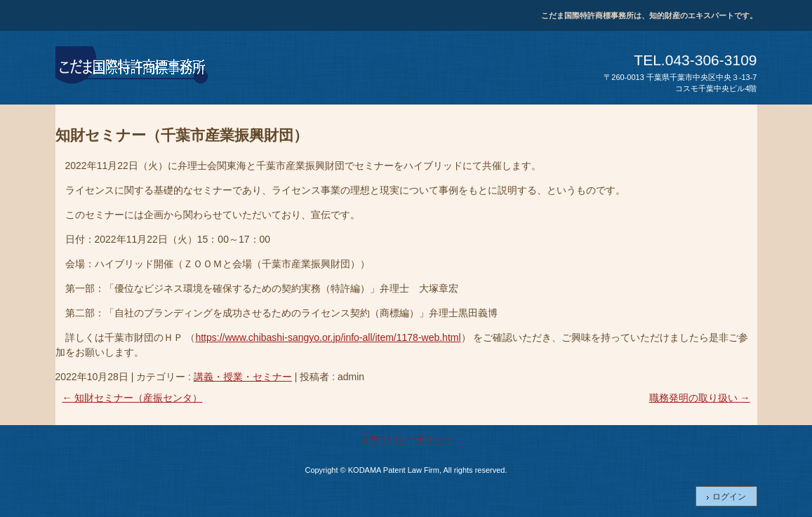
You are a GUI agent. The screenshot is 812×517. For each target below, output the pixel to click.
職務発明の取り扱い (700, 398)
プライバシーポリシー (406, 439)
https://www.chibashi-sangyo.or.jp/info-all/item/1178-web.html (328, 337)
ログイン (729, 497)
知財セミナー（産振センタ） (133, 398)
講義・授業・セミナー (243, 377)
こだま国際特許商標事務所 (133, 67)
